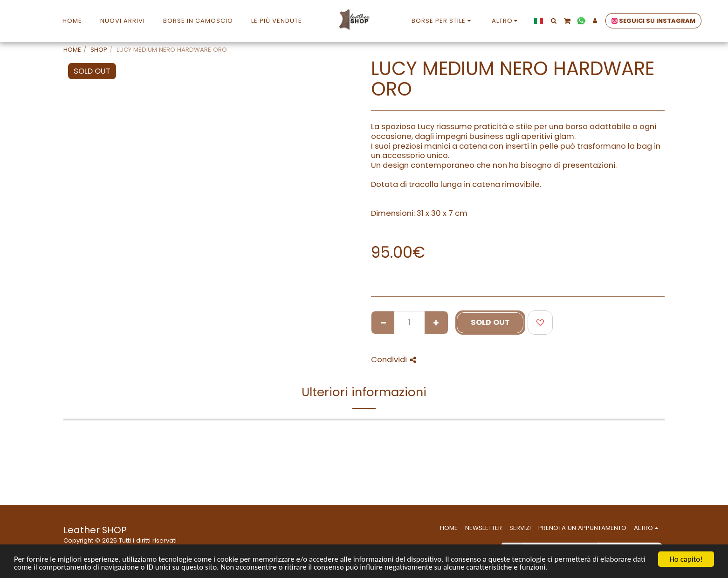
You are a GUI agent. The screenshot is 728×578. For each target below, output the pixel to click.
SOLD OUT (490, 322)
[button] (553, 21)
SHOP (99, 50)
